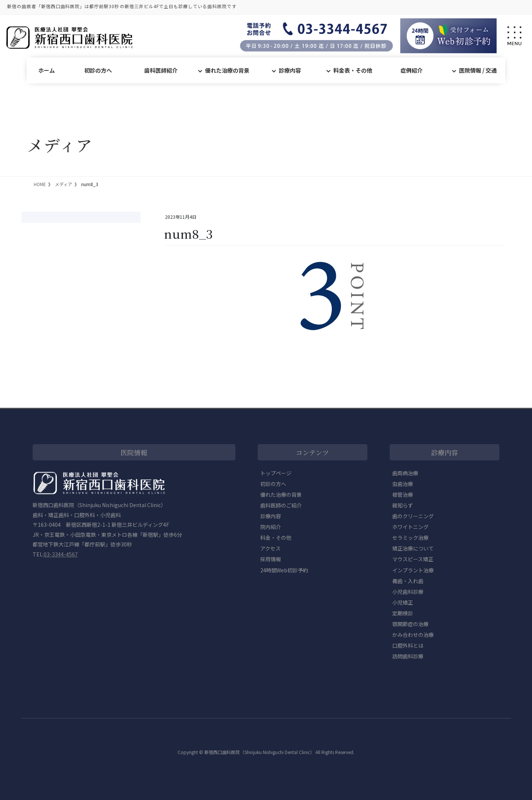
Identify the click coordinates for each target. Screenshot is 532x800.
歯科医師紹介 (161, 70)
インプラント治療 (413, 570)
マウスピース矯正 (413, 559)
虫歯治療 (403, 484)
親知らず (403, 505)
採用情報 (271, 559)
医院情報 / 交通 (478, 70)
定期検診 (403, 613)
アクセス (270, 548)
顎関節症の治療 (410, 624)
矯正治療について (413, 548)
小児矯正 (403, 602)
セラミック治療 (410, 538)
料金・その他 (276, 538)
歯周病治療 (405, 473)
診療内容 (290, 70)
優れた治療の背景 (227, 70)
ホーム (47, 70)
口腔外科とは (408, 645)
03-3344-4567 (61, 554)
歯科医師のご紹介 (281, 505)
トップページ (276, 473)
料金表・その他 (353, 70)
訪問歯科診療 (408, 656)
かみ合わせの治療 (413, 635)
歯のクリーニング (413, 516)
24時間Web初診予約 (284, 570)
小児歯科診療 (408, 592)
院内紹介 (271, 527)
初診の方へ (98, 70)
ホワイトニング (410, 527)
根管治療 (403, 495)
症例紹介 (412, 70)
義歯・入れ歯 (408, 581)
